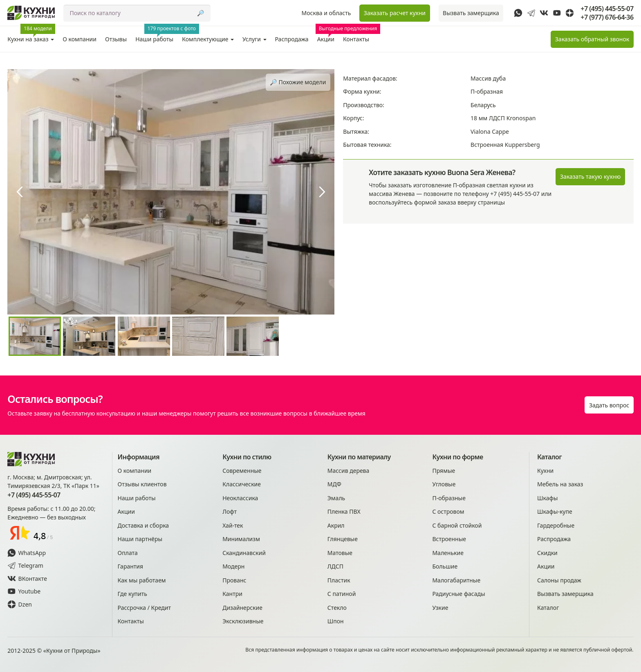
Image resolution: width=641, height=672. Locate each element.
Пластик (339, 580)
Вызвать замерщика (471, 13)
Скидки (547, 553)
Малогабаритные (456, 580)
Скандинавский (244, 553)
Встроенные (449, 539)
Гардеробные (556, 525)
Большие (445, 566)
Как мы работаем (142, 580)
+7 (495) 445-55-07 (607, 9)
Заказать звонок (592, 39)
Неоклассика (240, 498)
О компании (80, 39)
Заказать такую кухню (590, 176)
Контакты (356, 39)
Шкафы (547, 498)
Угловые (444, 484)
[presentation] (20, 192)
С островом (448, 511)
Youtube (24, 591)
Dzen (20, 604)
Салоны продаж (559, 580)
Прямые (444, 471)
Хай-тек (233, 525)
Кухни (545, 471)
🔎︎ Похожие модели (298, 82)
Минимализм (241, 539)
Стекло (337, 608)
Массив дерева (349, 471)
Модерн (233, 566)
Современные (242, 471)
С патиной (342, 594)
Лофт (230, 511)
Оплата (128, 553)
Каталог (548, 608)
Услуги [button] (254, 39)
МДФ (334, 484)
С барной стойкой (457, 525)
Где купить (132, 594)
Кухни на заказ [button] (31, 35)
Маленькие (448, 553)
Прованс (234, 580)
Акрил (336, 525)
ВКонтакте (27, 579)
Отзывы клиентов (142, 484)
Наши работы (157, 35)
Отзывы (116, 39)
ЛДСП (335, 566)
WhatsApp (27, 553)
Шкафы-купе (555, 511)
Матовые (340, 553)
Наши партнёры (140, 539)
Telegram (25, 565)
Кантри (232, 594)
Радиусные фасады (458, 594)
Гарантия (131, 566)
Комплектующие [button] (208, 39)
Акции (327, 35)
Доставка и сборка (143, 525)
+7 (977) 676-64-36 (607, 17)
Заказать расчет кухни (395, 13)
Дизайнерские (242, 608)
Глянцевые (343, 539)
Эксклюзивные (243, 621)
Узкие (440, 608)
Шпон (336, 621)
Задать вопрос (609, 405)
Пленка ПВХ (344, 511)
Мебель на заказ (560, 484)
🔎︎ (201, 13)
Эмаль (336, 498)
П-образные (449, 498)
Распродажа (292, 39)
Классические (242, 484)
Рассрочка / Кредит (144, 608)
